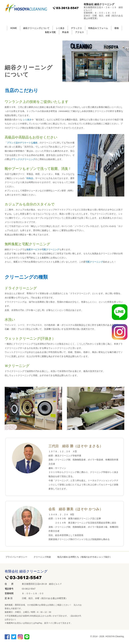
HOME (14, 28)
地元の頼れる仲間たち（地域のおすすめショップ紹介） (85, 557)
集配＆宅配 (50, 32)
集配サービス (33, 249)
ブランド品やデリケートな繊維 (22, 143)
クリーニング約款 (42, 557)
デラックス (76, 28)
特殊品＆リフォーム (98, 28)
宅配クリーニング (51, 249)
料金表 (66, 32)
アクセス (80, 32)
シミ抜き (60, 28)
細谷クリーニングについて (36, 28)
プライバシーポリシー (16, 557)
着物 (117, 28)
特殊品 (30, 178)
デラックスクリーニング (23, 159)
